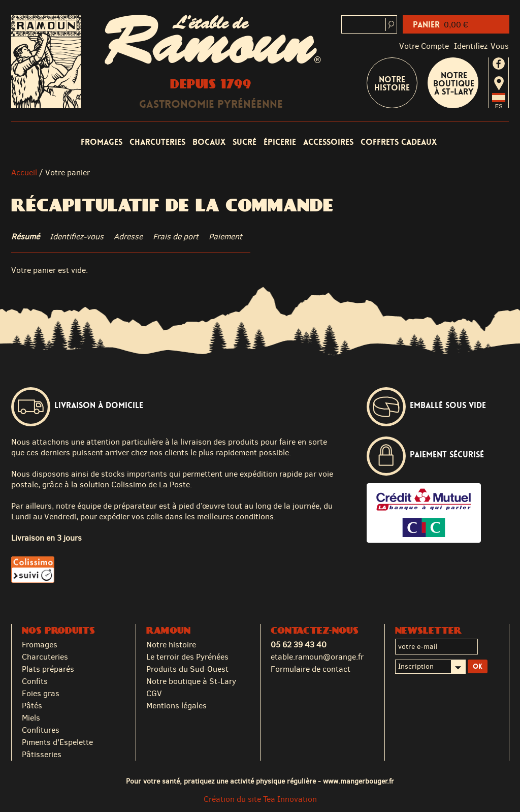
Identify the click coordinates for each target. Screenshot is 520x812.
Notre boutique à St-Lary (454, 84)
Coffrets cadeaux (399, 142)
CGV (154, 693)
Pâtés (32, 706)
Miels (31, 718)
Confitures (41, 730)
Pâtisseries (42, 754)
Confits (35, 681)
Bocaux (209, 142)
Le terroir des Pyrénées (187, 657)
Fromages (102, 142)
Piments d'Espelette (57, 742)
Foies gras (41, 693)
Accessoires (328, 142)
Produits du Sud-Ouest (187, 669)
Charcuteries (157, 142)
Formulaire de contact (311, 669)
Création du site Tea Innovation (260, 799)
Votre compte (424, 46)
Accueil (24, 173)
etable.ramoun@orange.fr (317, 657)
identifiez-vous (481, 46)
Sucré (245, 142)
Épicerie (280, 142)
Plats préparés (48, 669)
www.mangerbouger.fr (359, 781)
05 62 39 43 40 (299, 645)
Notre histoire (171, 645)
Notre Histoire (392, 84)
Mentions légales (176, 706)
